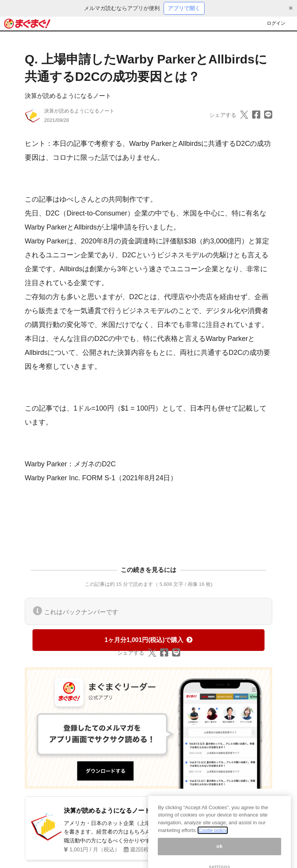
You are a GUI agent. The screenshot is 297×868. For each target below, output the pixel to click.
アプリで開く (184, 8)
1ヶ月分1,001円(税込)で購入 (148, 640)
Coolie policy (213, 839)
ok (219, 855)
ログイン (276, 23)
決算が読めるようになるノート (68, 96)
